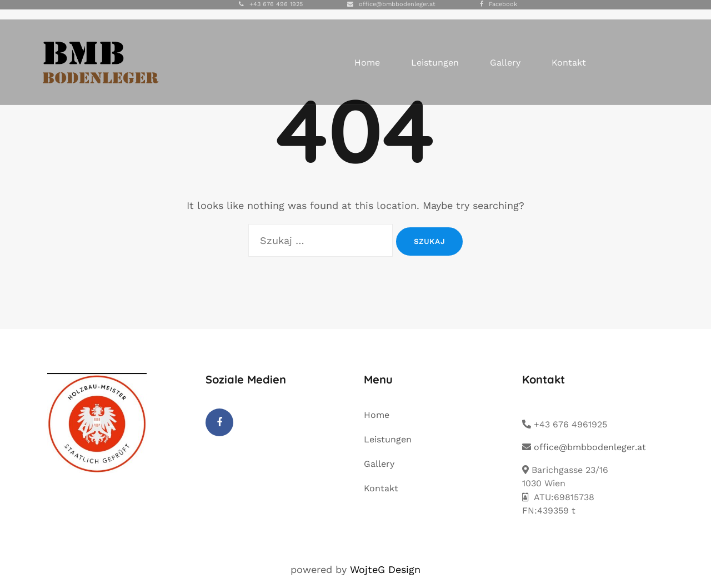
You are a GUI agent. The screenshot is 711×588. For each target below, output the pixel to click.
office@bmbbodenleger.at (397, 4)
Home (367, 63)
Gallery (505, 63)
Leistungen (435, 63)
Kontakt (569, 63)
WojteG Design (385, 569)
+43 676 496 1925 (276, 4)
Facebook (503, 4)
